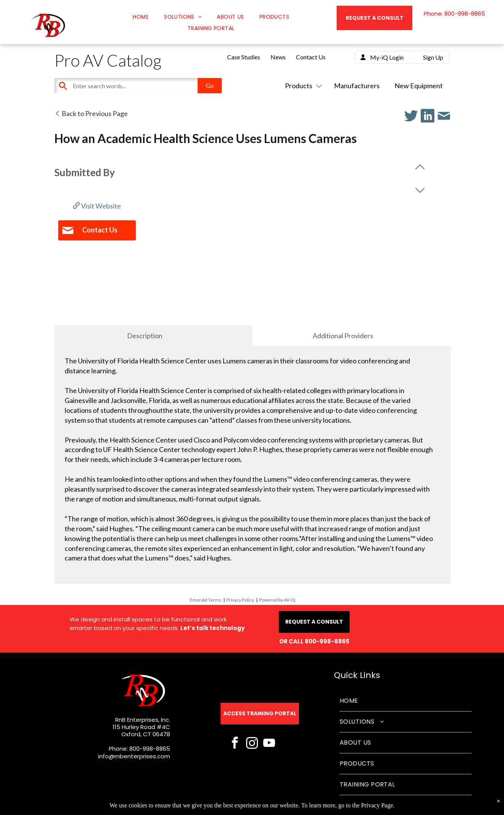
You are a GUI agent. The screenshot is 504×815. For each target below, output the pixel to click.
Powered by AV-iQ (277, 600)
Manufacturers (357, 86)
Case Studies (244, 57)
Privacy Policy (240, 600)
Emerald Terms (206, 600)
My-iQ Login (387, 57)
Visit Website (97, 206)
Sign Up (433, 57)
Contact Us (311, 57)
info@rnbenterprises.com (134, 756)
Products (302, 86)
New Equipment (419, 86)
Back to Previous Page (91, 113)
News (278, 57)
